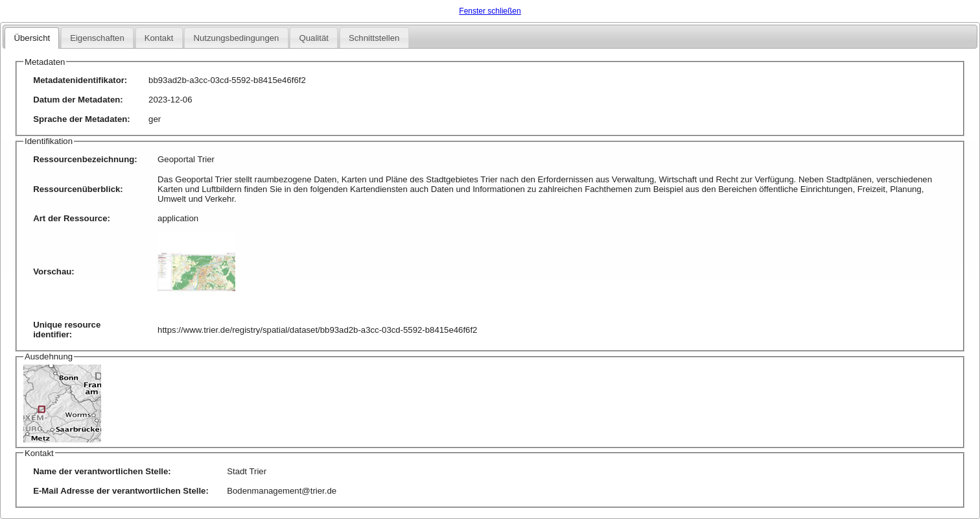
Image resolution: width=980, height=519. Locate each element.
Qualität (313, 38)
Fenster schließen (490, 11)
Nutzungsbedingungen (236, 38)
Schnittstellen (374, 38)
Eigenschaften (97, 38)
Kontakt (159, 38)
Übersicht (32, 38)
